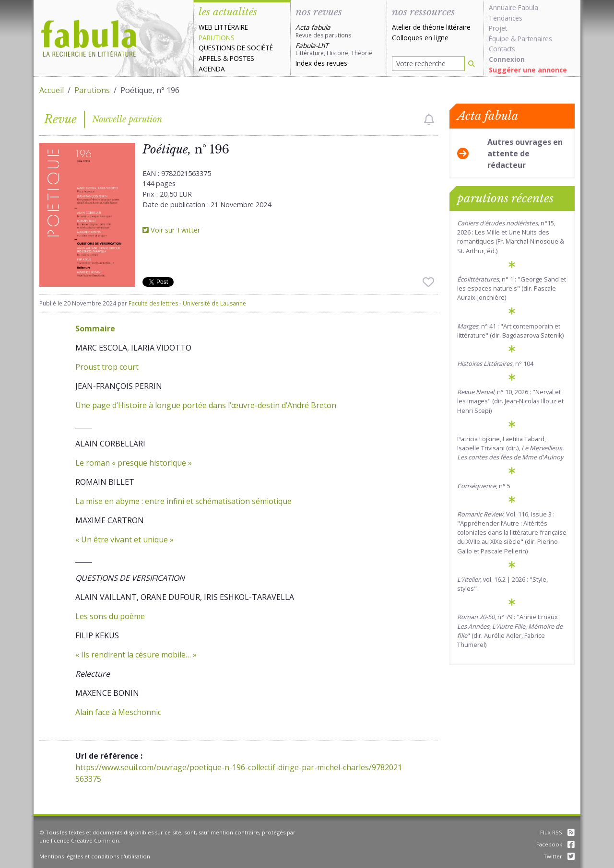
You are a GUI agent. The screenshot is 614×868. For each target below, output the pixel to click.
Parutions (217, 38)
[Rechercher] (472, 64)
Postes (242, 58)
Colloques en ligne (420, 38)
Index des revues (321, 63)
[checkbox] (429, 119)
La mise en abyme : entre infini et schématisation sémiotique (183, 501)
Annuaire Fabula (514, 7)
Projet (498, 28)
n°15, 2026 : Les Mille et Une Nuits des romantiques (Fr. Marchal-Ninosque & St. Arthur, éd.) (511, 237)
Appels (210, 58)
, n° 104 (495, 364)
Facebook (555, 844)
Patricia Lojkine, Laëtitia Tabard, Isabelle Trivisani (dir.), (510, 448)
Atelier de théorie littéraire (431, 27)
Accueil (52, 90)
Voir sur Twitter (171, 230)
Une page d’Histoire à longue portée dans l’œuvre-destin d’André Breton (206, 405)
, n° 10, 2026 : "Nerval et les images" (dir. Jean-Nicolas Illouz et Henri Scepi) (510, 401)
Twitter (559, 856)
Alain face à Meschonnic (118, 712)
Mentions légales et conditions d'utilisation (95, 856)
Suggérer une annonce (528, 70)
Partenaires (535, 39)
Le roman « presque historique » (134, 463)
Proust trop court (107, 367)
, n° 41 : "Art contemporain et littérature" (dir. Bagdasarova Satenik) (510, 331)
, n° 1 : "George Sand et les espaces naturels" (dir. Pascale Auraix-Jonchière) (512, 288)
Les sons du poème (110, 616)
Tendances (506, 18)
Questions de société (236, 48)
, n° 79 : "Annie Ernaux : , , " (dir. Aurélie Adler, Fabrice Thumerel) (510, 631)
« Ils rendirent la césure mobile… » (136, 655)
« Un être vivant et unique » (124, 540)
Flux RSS (557, 832)
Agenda (212, 69)
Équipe (499, 39)
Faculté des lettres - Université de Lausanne (187, 303)
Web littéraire (223, 27)
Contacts (502, 49)
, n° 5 (484, 486)
